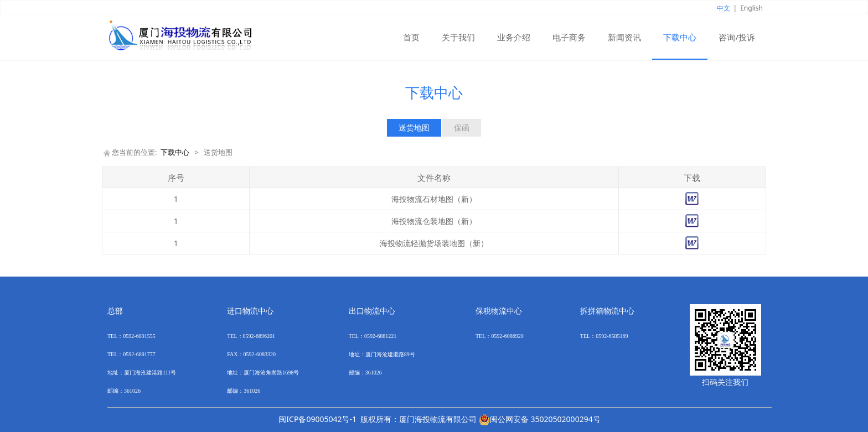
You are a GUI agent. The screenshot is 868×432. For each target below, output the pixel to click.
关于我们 (458, 37)
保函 (462, 127)
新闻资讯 (624, 37)
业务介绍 (514, 37)
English (751, 8)
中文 (724, 8)
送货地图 (414, 127)
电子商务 (569, 37)
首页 (411, 37)
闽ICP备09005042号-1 (317, 419)
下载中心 (680, 37)
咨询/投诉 (737, 37)
